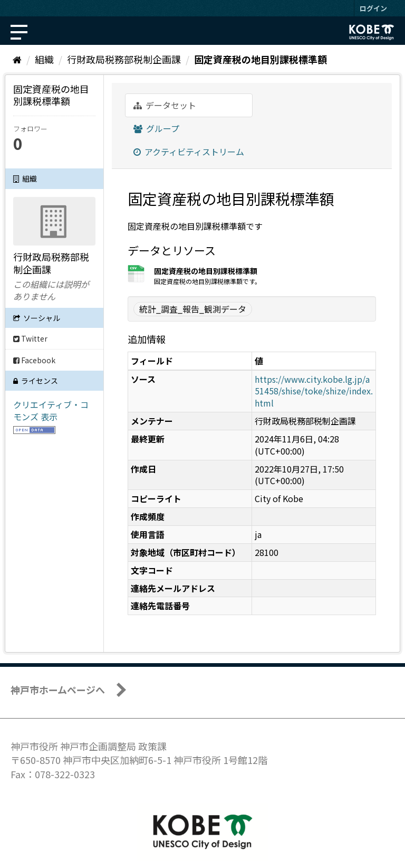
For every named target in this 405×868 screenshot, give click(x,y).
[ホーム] (17, 59)
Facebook (34, 360)
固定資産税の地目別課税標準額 (261, 59)
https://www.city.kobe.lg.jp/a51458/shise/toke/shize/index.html (314, 391)
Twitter (30, 338)
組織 (44, 59)
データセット (165, 105)
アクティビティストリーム (189, 152)
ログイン (373, 8)
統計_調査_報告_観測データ (193, 309)
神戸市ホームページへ (58, 690)
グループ (156, 128)
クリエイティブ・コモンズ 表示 (51, 411)
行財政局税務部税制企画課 (124, 59)
